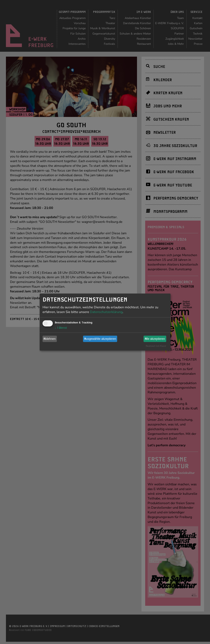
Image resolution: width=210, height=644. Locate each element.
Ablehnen (50, 339)
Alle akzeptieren (155, 339)
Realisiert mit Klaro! (156, 346)
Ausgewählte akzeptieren (100, 339)
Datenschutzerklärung (106, 312)
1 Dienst (61, 328)
